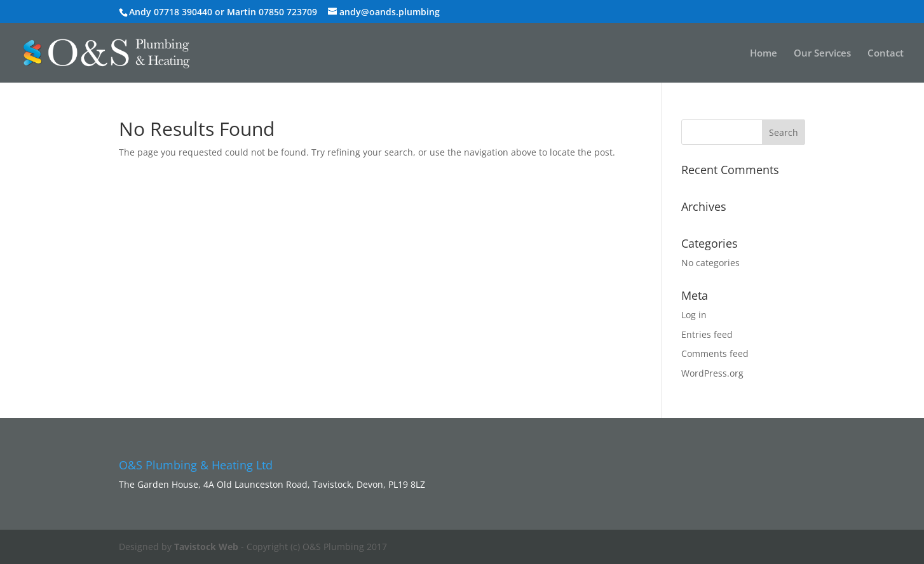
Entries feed (707, 334)
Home (764, 54)
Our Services (822, 54)
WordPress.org (712, 373)
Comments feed (715, 353)
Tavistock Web (206, 547)
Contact (886, 54)
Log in (694, 315)
